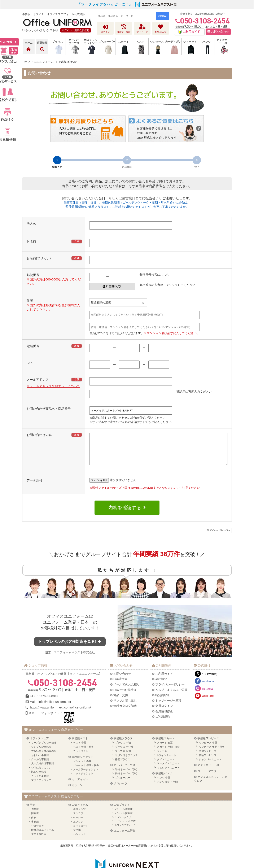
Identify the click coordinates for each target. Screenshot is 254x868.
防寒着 (35, 820)
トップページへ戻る (168, 707)
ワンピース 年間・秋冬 (212, 753)
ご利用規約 (163, 723)
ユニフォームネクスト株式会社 (74, 659)
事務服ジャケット (83, 763)
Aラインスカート (167, 762)
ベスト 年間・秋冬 (84, 753)
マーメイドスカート (168, 770)
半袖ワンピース (208, 757)
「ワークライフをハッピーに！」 (105, 4)
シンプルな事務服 (41, 753)
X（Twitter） (210, 680)
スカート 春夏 (165, 749)
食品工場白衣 (39, 840)
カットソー (78, 791)
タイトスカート (166, 766)
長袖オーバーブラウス (128, 780)
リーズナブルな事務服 (44, 749)
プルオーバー (123, 784)
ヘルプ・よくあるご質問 (171, 696)
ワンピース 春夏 (208, 749)
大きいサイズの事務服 (44, 757)
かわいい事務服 (40, 762)
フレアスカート (166, 757)
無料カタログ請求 (125, 712)
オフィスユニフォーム (68, 623)
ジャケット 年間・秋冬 (86, 772)
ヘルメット (79, 840)
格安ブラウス (123, 766)
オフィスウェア (39, 745)
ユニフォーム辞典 (124, 837)
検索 (163, 16)
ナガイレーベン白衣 (125, 827)
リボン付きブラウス (126, 762)
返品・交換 (121, 701)
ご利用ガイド (164, 680)
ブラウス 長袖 (123, 757)
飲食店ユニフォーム (43, 836)
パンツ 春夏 (164, 784)
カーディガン (80, 786)
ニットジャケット (83, 780)
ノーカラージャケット (86, 776)
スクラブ (78, 820)
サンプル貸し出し (125, 707)
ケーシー (78, 824)
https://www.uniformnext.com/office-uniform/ (60, 714)
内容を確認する (125, 514)
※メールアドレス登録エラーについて (53, 386)
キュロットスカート (168, 774)
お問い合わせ (218, 32)
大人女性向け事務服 (43, 770)
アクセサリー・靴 (208, 771)
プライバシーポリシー (170, 691)
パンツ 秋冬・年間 (167, 788)
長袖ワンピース (208, 762)
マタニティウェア (41, 786)
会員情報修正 (164, 717)
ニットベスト (81, 757)
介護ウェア (38, 832)
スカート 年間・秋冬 (169, 753)
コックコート (81, 832)
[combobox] (127, 16)
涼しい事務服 (39, 778)
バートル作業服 (124, 815)
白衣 (34, 824)
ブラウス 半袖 (123, 749)
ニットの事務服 (40, 782)
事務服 (35, 828)
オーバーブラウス (124, 771)
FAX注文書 (121, 685)
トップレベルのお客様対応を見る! (70, 648)
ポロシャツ (120, 790)
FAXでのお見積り (125, 696)
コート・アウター (208, 777)
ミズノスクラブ (123, 824)
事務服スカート (165, 745)
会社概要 (161, 685)
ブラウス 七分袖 (124, 753)
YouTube (208, 702)
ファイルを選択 (99, 487)
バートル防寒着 (124, 820)
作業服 (35, 815)
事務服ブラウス (123, 745)
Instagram (208, 695)
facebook (208, 687)
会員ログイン (164, 712)
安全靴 (77, 836)
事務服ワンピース (208, 745)
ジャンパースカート (210, 766)
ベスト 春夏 (80, 749)
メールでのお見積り (127, 691)
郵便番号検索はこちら (154, 275)
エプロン (78, 828)
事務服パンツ (164, 780)
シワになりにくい (41, 774)
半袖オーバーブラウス (128, 776)
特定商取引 (163, 701)
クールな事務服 (40, 766)
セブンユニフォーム (125, 831)
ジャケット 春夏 (82, 767)
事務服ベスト (80, 745)
